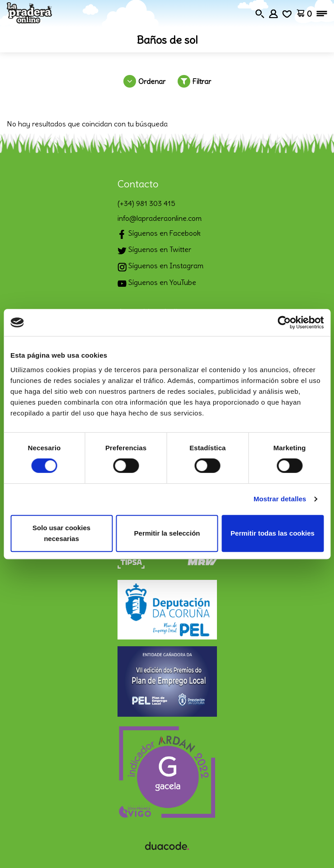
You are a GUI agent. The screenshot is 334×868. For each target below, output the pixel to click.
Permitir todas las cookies (273, 533)
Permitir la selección (167, 533)
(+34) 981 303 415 (146, 203)
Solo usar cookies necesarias (61, 533)
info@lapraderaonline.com (160, 218)
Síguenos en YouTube (157, 283)
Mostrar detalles (280, 499)
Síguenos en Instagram (160, 267)
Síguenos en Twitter (154, 250)
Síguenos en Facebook (159, 234)
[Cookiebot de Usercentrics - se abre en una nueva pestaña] (284, 322)
